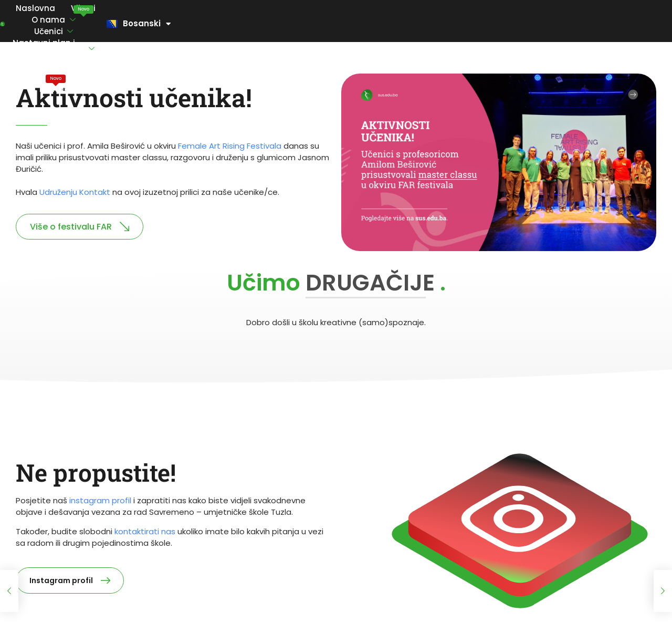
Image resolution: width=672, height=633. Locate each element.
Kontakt (569, 23)
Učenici (221, 24)
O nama (160, 24)
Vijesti (109, 17)
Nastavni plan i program (317, 24)
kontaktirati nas (145, 531)
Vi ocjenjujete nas (428, 23)
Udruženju (75, 192)
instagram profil (100, 500)
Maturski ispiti (508, 17)
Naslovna (62, 23)
